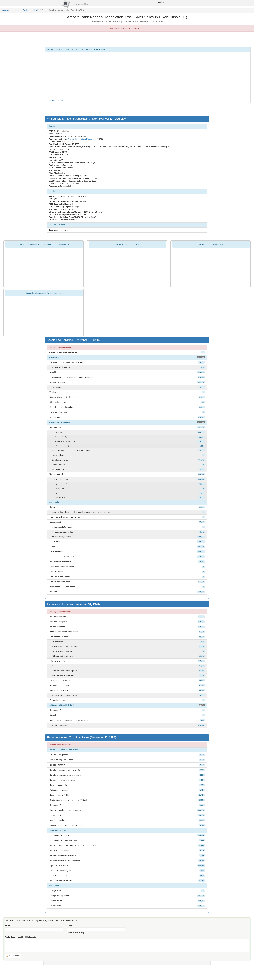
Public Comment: (21, 937)
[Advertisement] (127, 39)
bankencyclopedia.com (11, 10)
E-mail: (70, 925)
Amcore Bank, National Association (82, 139)
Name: (8, 925)
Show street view (56, 100)
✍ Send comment (13, 956)
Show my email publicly (76, 933)
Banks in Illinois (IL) (31, 10)
